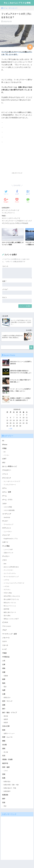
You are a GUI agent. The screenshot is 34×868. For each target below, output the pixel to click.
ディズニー (6, 556)
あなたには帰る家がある (11, 567)
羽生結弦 (25, 223)
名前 (4, 281)
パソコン (6, 455)
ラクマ (4, 641)
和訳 (5, 806)
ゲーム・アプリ (7, 500)
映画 (4, 730)
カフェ (4, 488)
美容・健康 (6, 767)
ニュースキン (8, 531)
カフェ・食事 (7, 492)
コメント (5, 266)
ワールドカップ (8, 524)
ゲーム (4, 496)
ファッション (7, 626)
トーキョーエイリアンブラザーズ (14, 583)
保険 (4, 668)
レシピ (4, 649)
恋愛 (4, 705)
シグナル (6, 580)
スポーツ (15, 210)
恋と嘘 (6, 752)
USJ (4, 463)
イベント (5, 474)
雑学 (4, 799)
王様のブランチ (8, 553)
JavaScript (7, 517)
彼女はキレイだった (10, 603)
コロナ (4, 504)
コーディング (7, 514)
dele (5, 564)
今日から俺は (8, 593)
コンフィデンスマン (10, 573)
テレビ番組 (6, 546)
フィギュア (15, 218)
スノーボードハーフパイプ (12, 481)
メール (5, 289)
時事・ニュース (7, 737)
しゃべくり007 (8, 549)
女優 (4, 694)
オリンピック (6, 210)
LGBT (4, 459)
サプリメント (7, 528)
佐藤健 (6, 676)
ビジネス (5, 622)
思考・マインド (7, 701)
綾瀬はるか (7, 697)
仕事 (4, 664)
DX (5, 452)
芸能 (4, 774)
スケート (6, 218)
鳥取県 (6, 722)
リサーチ (5, 645)
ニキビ (6, 771)
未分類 (4, 745)
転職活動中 (7, 791)
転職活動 (5, 795)
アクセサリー (7, 470)
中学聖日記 (6, 657)
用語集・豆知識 (7, 759)
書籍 (4, 741)
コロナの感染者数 (9, 510)
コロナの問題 (8, 507)
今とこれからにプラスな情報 (17, 3)
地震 (4, 690)
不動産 (4, 653)
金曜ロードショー (9, 733)
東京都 (6, 716)
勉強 (4, 683)
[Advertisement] (17, 158)
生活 (4, 756)
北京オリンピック (24, 221)
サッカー (5, 521)
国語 (5, 687)
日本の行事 (6, 726)
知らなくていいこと (10, 606)
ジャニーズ (6, 535)
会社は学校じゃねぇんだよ (12, 596)
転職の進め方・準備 (10, 788)
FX (3, 441)
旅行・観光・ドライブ (10, 713)
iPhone (5, 445)
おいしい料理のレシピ (10, 466)
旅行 (4, 709)
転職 (4, 778)
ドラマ (4, 560)
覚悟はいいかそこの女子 (11, 619)
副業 (4, 679)
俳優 (4, 672)
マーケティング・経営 (10, 634)
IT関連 (4, 448)
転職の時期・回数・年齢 (11, 785)
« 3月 (11, 429)
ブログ (4, 630)
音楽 (4, 802)
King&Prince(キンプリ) (11, 539)
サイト (5, 297)
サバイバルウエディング (11, 577)
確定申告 (5, 763)
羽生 (18, 223)
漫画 (4, 749)
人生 (4, 661)
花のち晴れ (7, 616)
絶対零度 (6, 609)
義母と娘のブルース (10, 612)
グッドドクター (8, 570)
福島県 (6, 719)
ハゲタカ (6, 586)
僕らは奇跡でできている (11, 599)
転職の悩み (7, 781)
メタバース (6, 638)
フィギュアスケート (8, 213)
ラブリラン (7, 590)
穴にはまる (11, 223)
